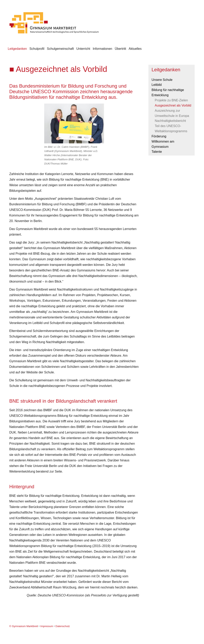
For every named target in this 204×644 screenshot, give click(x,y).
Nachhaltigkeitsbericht (170, 121)
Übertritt (120, 49)
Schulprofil (37, 49)
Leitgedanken (17, 49)
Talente (157, 152)
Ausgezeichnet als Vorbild (173, 105)
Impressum (47, 626)
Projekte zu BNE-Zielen (171, 100)
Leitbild (157, 85)
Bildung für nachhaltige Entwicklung (168, 92)
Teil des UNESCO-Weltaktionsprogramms (171, 129)
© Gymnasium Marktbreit (24, 626)
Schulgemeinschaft (60, 49)
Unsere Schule (162, 80)
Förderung (159, 136)
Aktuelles (135, 49)
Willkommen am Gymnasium (163, 144)
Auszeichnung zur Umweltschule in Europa (172, 113)
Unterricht (83, 49)
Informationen (102, 49)
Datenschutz (63, 626)
